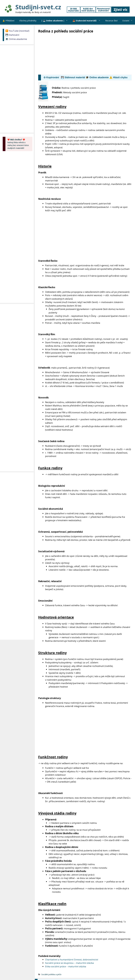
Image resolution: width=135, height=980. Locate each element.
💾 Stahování (12, 35)
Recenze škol (111, 21)
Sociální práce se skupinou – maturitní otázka (69, 963)
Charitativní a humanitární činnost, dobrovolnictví (72, 960)
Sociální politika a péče (51, 974)
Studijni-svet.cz (38, 7)
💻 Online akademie (16, 39)
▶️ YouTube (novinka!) (17, 31)
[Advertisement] (87, 54)
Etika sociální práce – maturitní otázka (66, 966)
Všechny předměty (28, 21)
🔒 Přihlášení (8, 21)
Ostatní (129, 21)
